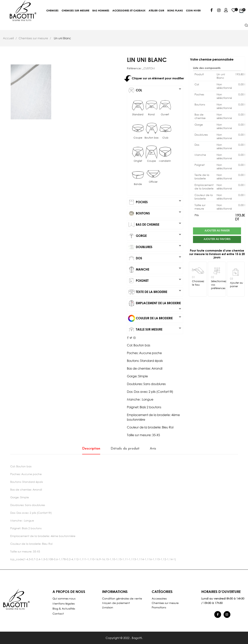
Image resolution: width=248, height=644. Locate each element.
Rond (151, 114)
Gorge (155, 236)
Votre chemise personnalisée (212, 59)
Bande (138, 184)
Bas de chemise (155, 225)
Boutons (155, 213)
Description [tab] (91, 449)
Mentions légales (64, 603)
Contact (58, 614)
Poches (155, 202)
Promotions (159, 607)
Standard (138, 114)
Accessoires (159, 598)
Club (165, 138)
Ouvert (165, 114)
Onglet (138, 161)
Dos (155, 258)
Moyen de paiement (116, 603)
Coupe (138, 138)
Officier (153, 182)
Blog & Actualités (64, 608)
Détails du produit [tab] (125, 449)
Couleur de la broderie (155, 318)
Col (155, 90)
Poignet (155, 281)
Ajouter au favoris (217, 240)
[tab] (155, 90)
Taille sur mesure (155, 330)
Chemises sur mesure (165, 603)
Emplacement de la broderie (155, 303)
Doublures (155, 247)
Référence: (134, 68)
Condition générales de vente (122, 598)
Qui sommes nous (64, 598)
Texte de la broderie (155, 292)
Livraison (108, 607)
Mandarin (165, 161)
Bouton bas (152, 138)
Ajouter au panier (217, 231)
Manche (155, 270)
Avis (153, 449)
